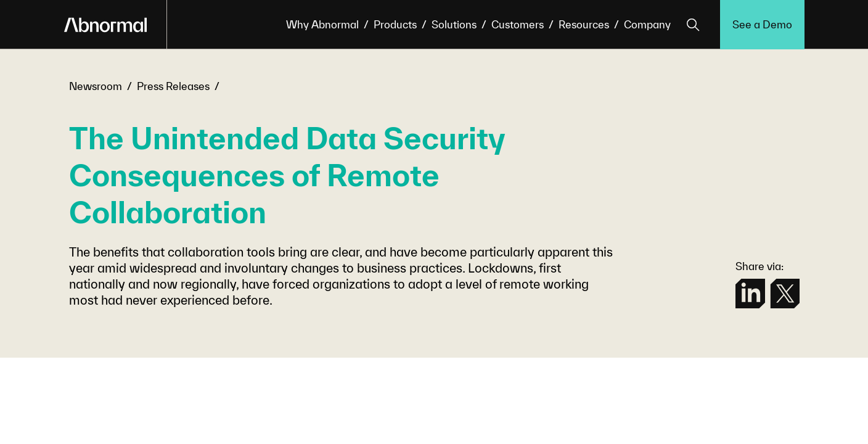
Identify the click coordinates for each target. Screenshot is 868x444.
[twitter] (785, 294)
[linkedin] (750, 294)
